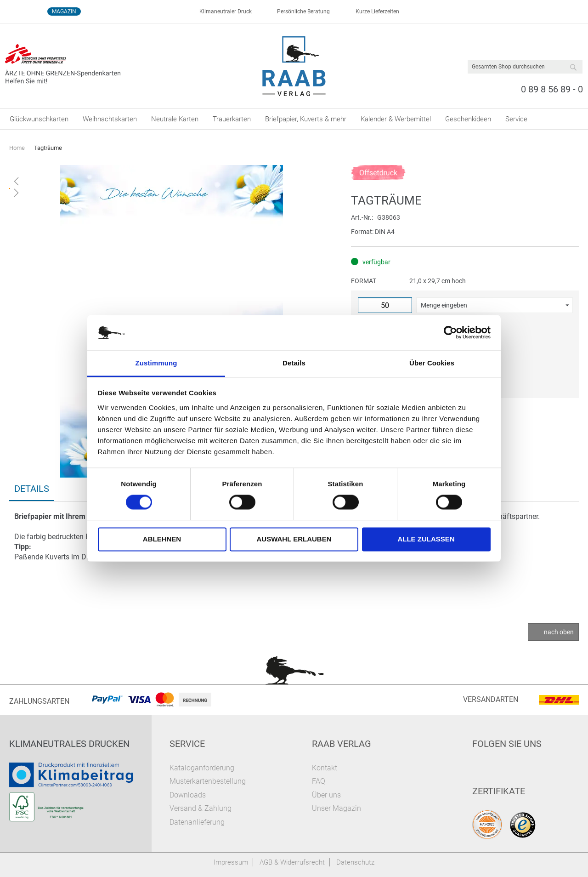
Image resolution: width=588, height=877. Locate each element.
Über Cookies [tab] (432, 363)
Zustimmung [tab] (156, 363)
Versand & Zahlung (201, 808)
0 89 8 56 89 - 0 (552, 89)
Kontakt (325, 768)
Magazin (64, 11)
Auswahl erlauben (294, 539)
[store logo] (294, 66)
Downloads (188, 795)
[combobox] (525, 67)
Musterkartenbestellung (208, 781)
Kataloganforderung (202, 768)
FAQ (319, 781)
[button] (495, 305)
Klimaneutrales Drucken (69, 744)
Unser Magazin (336, 808)
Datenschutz (355, 862)
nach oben (559, 632)
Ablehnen (162, 539)
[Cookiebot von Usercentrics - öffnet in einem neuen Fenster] (450, 333)
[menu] (294, 119)
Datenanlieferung (197, 822)
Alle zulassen (426, 539)
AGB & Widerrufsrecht (292, 862)
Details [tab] (294, 363)
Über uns (326, 795)
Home (17, 148)
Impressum (231, 862)
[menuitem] (39, 119)
